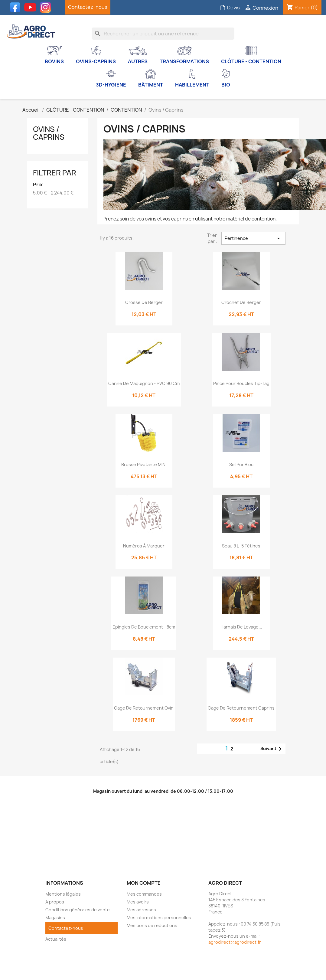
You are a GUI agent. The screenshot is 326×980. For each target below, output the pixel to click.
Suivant (272, 749)
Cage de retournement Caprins (241, 708)
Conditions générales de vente (78, 910)
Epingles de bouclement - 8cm (144, 627)
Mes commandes (144, 894)
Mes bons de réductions (152, 925)
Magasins (55, 918)
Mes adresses (141, 910)
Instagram (47, 7)
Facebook (17, 7)
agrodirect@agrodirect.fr (235, 942)
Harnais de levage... (241, 627)
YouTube (32, 7)
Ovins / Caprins (49, 133)
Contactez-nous (88, 7)
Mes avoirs (138, 902)
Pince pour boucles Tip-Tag (241, 383)
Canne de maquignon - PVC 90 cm (144, 383)
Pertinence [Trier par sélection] (253, 238)
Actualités (56, 939)
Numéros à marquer (144, 546)
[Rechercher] (163, 34)
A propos (55, 902)
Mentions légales (63, 894)
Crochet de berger (241, 302)
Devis (230, 8)
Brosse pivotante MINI (144, 464)
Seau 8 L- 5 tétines (241, 546)
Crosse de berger (144, 302)
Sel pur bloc (241, 464)
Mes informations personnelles (159, 918)
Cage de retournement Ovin (144, 708)
